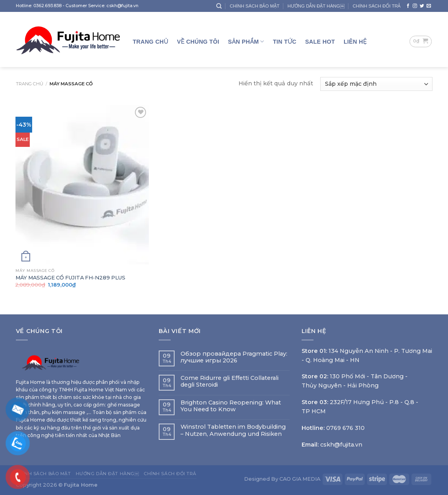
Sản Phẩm (246, 41)
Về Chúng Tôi (198, 42)
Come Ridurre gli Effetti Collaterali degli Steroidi (230, 381)
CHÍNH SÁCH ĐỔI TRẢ (377, 6)
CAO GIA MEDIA (300, 479)
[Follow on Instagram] (415, 6)
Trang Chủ (151, 42)
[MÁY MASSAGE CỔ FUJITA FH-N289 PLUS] (82, 185)
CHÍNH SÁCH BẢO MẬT (255, 6)
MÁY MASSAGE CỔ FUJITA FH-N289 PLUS (70, 277)
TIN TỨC (285, 42)
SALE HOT (320, 42)
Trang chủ (30, 84)
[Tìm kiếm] (219, 6)
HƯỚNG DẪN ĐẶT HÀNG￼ (316, 6)
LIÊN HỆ (355, 42)
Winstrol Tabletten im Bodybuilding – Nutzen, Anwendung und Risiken (233, 430)
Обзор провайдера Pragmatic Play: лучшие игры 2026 (234, 357)
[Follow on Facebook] (408, 6)
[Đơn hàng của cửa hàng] (376, 84)
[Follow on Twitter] (422, 6)
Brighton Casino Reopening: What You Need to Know (231, 406)
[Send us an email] (429, 6)
